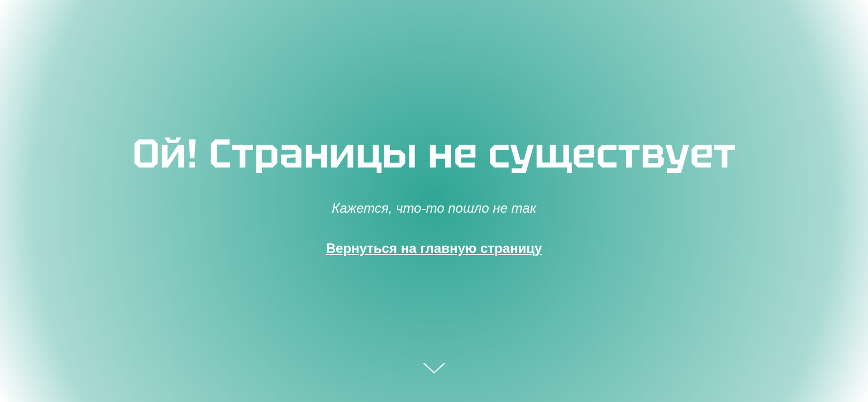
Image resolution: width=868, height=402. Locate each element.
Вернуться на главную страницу (434, 248)
